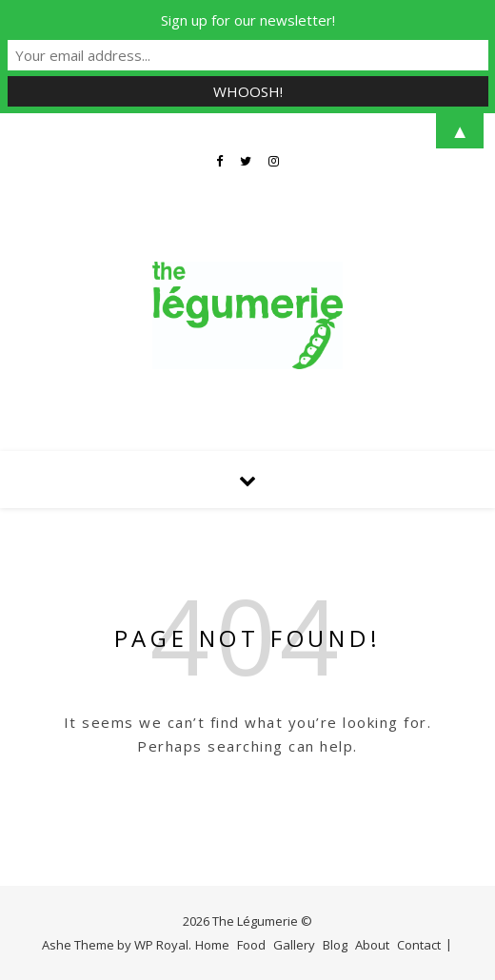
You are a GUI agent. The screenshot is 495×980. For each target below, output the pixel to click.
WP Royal (161, 945)
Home (212, 945)
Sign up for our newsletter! (248, 20)
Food (251, 945)
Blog (335, 945)
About (372, 945)
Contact (419, 945)
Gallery (294, 945)
